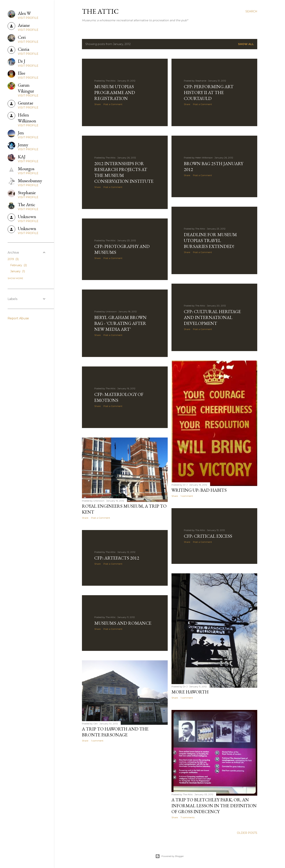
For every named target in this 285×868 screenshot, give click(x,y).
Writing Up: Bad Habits (199, 490)
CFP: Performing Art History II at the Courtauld (209, 92)
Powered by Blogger (170, 856)
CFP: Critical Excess (208, 536)
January (18, 271)
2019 (13, 259)
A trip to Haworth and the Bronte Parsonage (115, 732)
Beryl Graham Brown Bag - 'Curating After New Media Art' (120, 323)
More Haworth (190, 692)
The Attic (100, 11)
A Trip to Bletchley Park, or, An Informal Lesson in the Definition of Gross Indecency (214, 806)
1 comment (187, 496)
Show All (246, 44)
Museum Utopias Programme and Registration (115, 92)
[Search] (251, 11)
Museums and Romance (123, 623)
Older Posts (247, 833)
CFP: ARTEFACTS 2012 (117, 558)
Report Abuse (18, 318)
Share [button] (97, 104)
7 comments (188, 817)
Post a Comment (113, 104)
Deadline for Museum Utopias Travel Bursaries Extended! (210, 240)
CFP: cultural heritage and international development (212, 317)
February (19, 265)
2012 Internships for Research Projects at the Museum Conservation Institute (124, 172)
